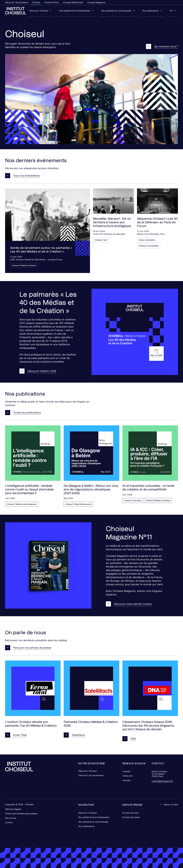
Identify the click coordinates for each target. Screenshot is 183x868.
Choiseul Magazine (96, 2)
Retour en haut (169, 804)
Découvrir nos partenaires (91, 775)
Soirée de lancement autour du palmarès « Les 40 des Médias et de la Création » (41, 249)
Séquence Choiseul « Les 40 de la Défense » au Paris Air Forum (157, 222)
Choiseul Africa (52, 2)
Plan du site (11, 818)
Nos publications (157, 11)
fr (173, 11)
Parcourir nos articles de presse (28, 648)
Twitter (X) (127, 776)
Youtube (126, 780)
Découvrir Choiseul (57, 11)
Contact (9, 822)
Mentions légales (13, 809)
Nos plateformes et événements (89, 11)
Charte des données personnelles (21, 813)
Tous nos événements (22, 176)
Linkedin (126, 771)
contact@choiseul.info (162, 781)
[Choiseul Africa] (16, 11)
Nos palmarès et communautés (126, 11)
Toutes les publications (23, 412)
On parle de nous (131, 813)
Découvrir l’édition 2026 (38, 371)
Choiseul (36, 2)
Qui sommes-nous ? (162, 46)
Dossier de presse (131, 817)
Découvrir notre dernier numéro (129, 604)
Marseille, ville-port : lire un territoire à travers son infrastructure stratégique (112, 222)
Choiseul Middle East (73, 2)
